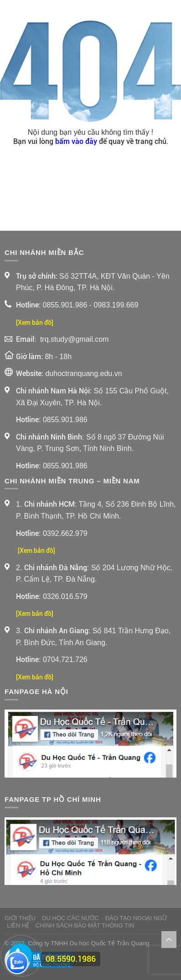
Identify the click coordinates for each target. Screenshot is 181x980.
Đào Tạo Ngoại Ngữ (136, 918)
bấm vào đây (76, 141)
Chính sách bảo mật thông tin (85, 925)
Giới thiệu (20, 918)
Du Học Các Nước (70, 918)
